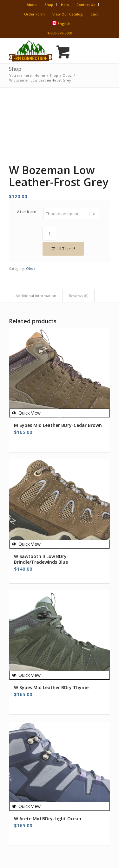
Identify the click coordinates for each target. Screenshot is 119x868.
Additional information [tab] (36, 296)
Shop (49, 5)
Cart (94, 14)
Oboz (31, 268)
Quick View (26, 413)
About (32, 5)
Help (65, 5)
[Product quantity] (49, 234)
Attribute (27, 212)
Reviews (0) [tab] (79, 296)
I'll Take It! (66, 249)
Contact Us (86, 5)
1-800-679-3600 (60, 33)
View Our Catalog (68, 14)
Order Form (34, 14)
